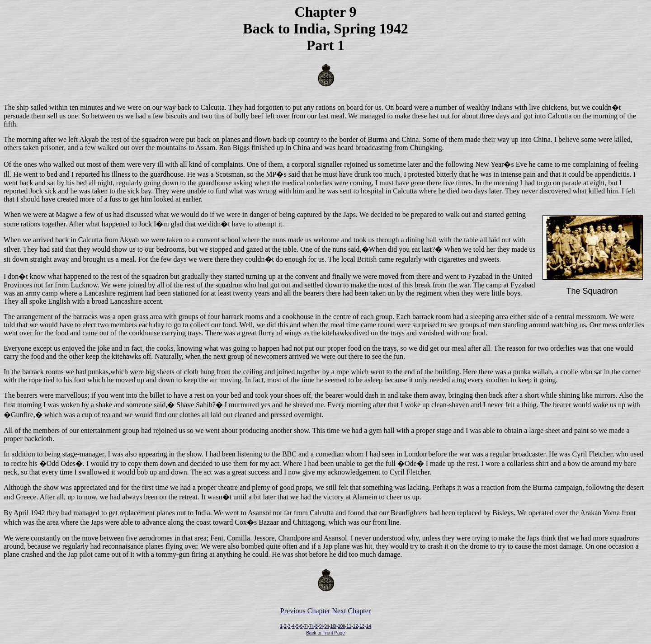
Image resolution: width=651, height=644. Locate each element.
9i (321, 626)
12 (356, 626)
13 (362, 626)
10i (333, 626)
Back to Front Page (325, 633)
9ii (326, 626)
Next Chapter (351, 611)
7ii (311, 626)
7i (306, 626)
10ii (341, 626)
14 (369, 626)
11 (349, 626)
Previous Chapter (305, 611)
